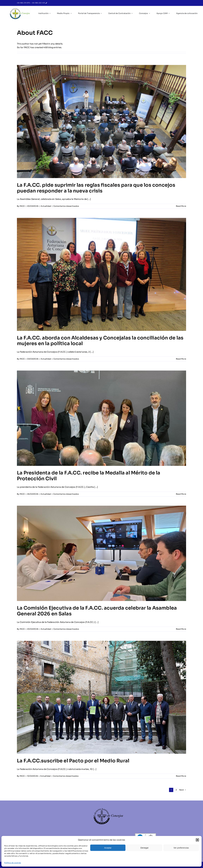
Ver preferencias (181, 848)
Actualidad (46, 206)
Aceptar (108, 848)
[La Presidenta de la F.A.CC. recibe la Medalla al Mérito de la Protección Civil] (101, 418)
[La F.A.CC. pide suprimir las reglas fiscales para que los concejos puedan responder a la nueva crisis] (101, 121)
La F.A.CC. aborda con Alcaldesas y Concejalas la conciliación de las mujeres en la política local (100, 341)
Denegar (144, 848)
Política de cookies (13, 863)
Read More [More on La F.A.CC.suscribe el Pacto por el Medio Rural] (181, 776)
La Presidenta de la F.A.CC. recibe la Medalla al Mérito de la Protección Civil (89, 476)
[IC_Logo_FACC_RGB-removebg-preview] (20, 9)
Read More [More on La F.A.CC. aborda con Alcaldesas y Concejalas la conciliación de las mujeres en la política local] (181, 359)
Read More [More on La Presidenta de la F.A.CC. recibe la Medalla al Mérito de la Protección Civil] (181, 494)
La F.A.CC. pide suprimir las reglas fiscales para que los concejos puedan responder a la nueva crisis (96, 188)
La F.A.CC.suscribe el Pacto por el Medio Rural (73, 761)
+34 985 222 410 (39, 3)
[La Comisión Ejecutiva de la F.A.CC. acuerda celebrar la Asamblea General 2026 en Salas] (101, 553)
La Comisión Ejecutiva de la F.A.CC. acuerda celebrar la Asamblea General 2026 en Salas (97, 611)
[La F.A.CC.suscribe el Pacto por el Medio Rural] (101, 697)
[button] (197, 840)
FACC (22, 206)
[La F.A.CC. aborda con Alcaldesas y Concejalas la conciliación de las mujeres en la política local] (101, 274)
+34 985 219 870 (24, 3)
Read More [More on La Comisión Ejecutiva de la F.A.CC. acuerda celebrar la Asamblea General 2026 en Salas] (181, 629)
